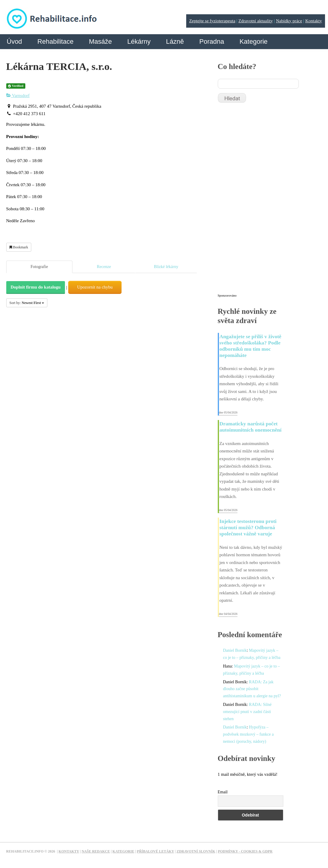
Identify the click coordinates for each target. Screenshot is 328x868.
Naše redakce (96, 851)
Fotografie (39, 267)
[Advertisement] (262, 201)
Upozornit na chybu (95, 287)
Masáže (100, 41)
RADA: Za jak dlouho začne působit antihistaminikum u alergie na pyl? (252, 689)
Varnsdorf (18, 95)
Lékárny (139, 41)
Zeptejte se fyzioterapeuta (212, 21)
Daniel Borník (235, 650)
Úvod (14, 41)
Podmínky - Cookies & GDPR (245, 851)
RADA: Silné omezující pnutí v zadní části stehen (247, 712)
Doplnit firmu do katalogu (36, 287)
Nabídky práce (289, 21)
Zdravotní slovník (196, 851)
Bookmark (19, 247)
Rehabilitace (56, 41)
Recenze (104, 267)
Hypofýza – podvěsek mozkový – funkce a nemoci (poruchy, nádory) (248, 734)
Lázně (175, 41)
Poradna (212, 41)
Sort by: (27, 303)
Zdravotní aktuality (255, 21)
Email (223, 792)
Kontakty (314, 21)
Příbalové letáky (155, 851)
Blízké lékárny (166, 267)
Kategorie (254, 41)
